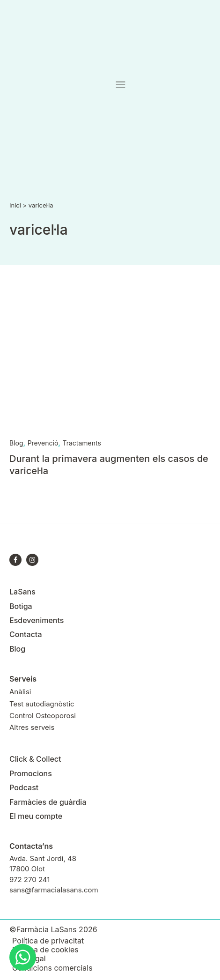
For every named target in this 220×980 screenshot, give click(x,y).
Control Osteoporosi (43, 716)
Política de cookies (45, 950)
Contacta (26, 634)
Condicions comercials (52, 968)
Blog (16, 443)
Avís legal (29, 959)
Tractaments (81, 443)
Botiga (21, 606)
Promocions (31, 773)
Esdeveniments (37, 620)
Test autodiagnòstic (42, 704)
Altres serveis (32, 727)
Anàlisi (20, 692)
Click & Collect (35, 759)
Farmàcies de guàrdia (48, 802)
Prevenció (43, 443)
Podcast (24, 787)
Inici (15, 205)
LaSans (22, 592)
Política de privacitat (48, 941)
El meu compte (36, 816)
